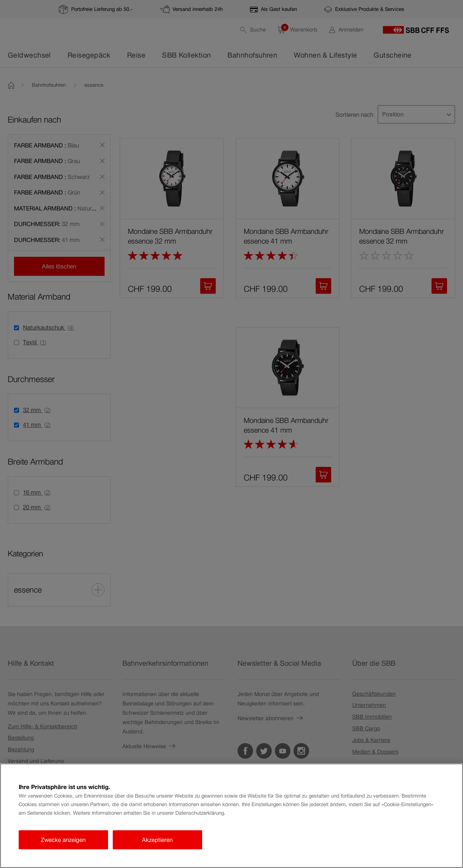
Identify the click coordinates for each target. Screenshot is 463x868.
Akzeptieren (157, 840)
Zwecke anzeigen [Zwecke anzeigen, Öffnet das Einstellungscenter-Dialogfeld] (63, 840)
